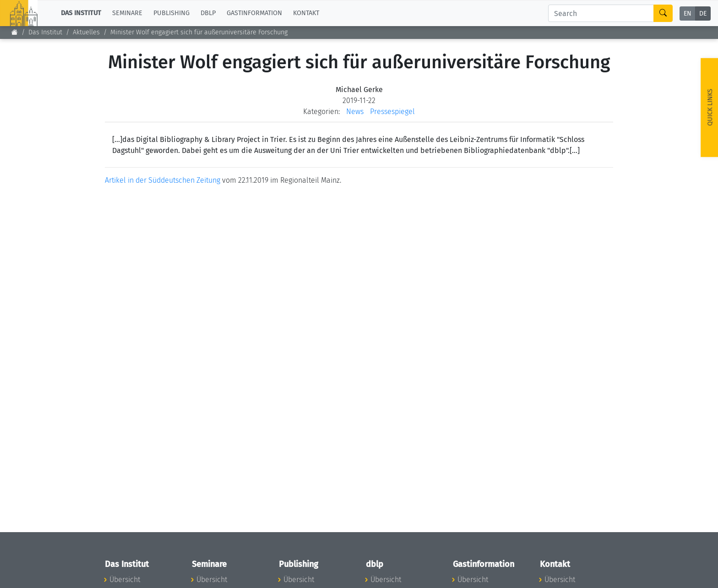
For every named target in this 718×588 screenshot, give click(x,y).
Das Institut (45, 32)
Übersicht (125, 580)
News (355, 112)
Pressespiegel (392, 112)
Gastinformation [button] (254, 13)
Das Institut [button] (81, 13)
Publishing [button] (171, 13)
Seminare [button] (127, 13)
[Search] (601, 13)
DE (703, 14)
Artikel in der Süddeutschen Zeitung (163, 180)
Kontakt (306, 13)
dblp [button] (208, 13)
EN (688, 14)
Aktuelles (86, 32)
